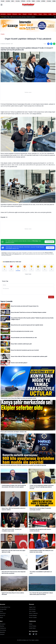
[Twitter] (34, 634)
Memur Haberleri (33, 613)
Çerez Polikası (33, 626)
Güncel (9, 14)
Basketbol (2, 632)
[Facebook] (30, 634)
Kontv (1, 611)
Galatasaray (3, 628)
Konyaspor (3, 624)
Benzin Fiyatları (33, 617)
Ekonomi (15, 14)
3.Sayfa (30, 14)
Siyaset (25, 14)
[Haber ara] (55, 17)
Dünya (45, 14)
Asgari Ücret (32, 607)
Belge (1, 617)
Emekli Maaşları (33, 615)
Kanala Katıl (49, 242)
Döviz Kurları (32, 609)
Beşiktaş (2, 626)
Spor (20, 14)
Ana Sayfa (3, 14)
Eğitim (35, 14)
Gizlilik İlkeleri (32, 628)
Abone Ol (50, 248)
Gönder (51, 297)
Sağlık (50, 14)
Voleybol (2, 634)
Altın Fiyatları (32, 611)
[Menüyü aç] (2, 5)
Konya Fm (3, 615)
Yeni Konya (3, 613)
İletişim (31, 624)
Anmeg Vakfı (3, 609)
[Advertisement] (28, 92)
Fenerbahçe (3, 630)
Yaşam (40, 14)
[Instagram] (36, 634)
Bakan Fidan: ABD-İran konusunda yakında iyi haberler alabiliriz (18, 17)
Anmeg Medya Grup (5, 607)
